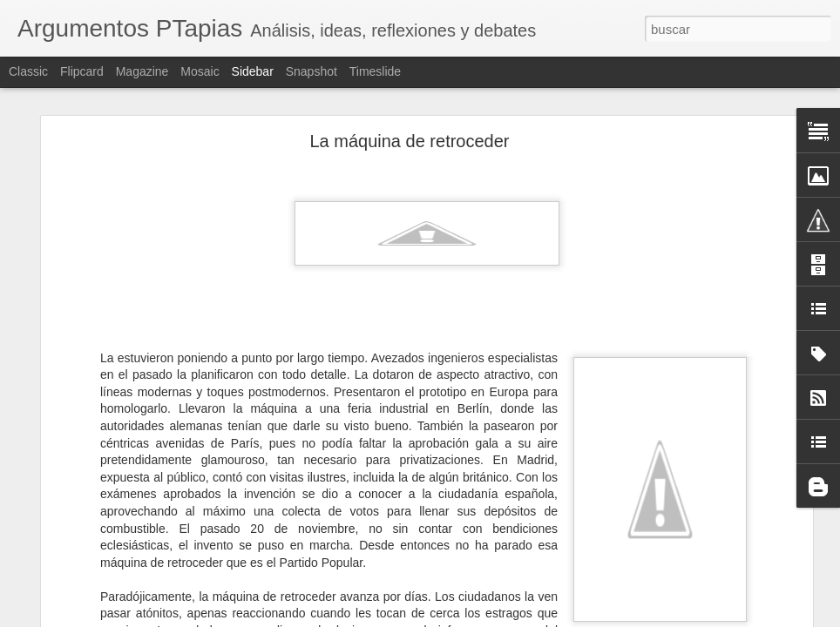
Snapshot (312, 71)
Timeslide (375, 71)
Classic (28, 71)
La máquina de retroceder (409, 141)
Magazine (142, 71)
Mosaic (200, 71)
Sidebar (253, 71)
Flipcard (82, 71)
